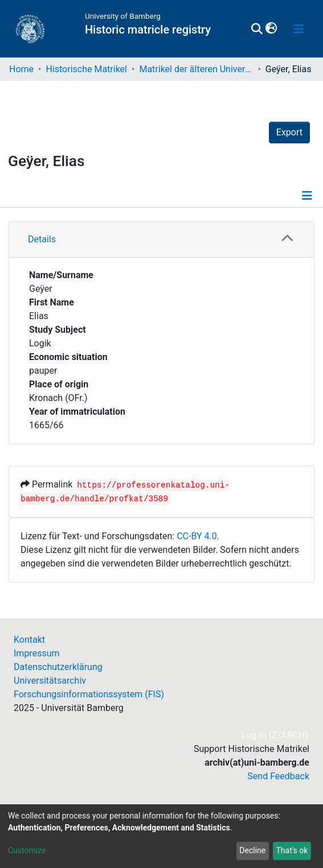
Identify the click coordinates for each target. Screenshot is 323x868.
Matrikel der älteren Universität (196, 69)
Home (21, 69)
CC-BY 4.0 (197, 536)
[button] (271, 29)
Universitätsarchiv (50, 681)
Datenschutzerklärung (58, 667)
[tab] (161, 240)
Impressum (37, 653)
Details (42, 239)
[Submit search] (257, 29)
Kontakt (29, 640)
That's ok (292, 850)
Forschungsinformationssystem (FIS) (89, 694)
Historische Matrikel (86, 69)
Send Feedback (278, 776)
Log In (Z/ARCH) (275, 735)
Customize (27, 850)
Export (289, 132)
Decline (252, 850)
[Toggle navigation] (299, 29)
